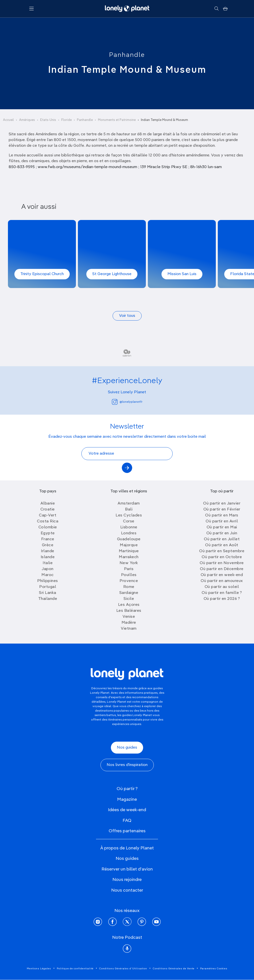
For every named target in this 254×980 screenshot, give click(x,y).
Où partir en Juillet (222, 539)
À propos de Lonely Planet (127, 848)
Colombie (48, 527)
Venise (129, 617)
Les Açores (129, 605)
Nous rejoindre (127, 880)
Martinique (129, 551)
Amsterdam (129, 504)
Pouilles (129, 575)
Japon (48, 569)
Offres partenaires (127, 831)
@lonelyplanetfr (127, 402)
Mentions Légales (39, 969)
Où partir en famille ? (222, 593)
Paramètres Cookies (214, 969)
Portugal (48, 587)
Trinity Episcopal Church (42, 274)
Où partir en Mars (222, 515)
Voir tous (127, 316)
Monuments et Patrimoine (117, 120)
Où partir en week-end (222, 575)
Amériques (27, 120)
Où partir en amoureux (222, 581)
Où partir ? (127, 789)
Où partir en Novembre (222, 563)
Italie (48, 563)
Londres (129, 533)
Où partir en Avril (222, 521)
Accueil (8, 120)
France (48, 539)
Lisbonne (129, 527)
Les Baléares (129, 611)
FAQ (127, 821)
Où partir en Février (222, 509)
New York (129, 563)
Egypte (48, 533)
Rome (129, 587)
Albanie (48, 504)
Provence (129, 581)
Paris (129, 569)
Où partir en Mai (222, 527)
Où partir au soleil (222, 587)
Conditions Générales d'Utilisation (123, 969)
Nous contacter (127, 890)
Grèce (48, 545)
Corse (129, 521)
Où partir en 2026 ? (222, 599)
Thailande (48, 599)
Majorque (129, 545)
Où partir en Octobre (222, 557)
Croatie (48, 509)
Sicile (129, 599)
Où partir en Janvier (222, 504)
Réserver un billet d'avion (127, 869)
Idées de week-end (127, 810)
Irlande (48, 551)
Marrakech (129, 557)
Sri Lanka (48, 593)
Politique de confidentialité (75, 969)
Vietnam (129, 629)
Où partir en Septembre (222, 551)
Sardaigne (129, 593)
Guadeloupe (129, 539)
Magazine (127, 799)
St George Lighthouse (112, 274)
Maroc (48, 575)
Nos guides (127, 748)
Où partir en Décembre (222, 569)
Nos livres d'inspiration (127, 765)
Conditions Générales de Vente (174, 969)
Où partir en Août (222, 545)
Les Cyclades (129, 515)
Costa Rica (48, 521)
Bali (129, 509)
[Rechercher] (216, 9)
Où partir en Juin (222, 533)
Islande (48, 557)
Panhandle (127, 55)
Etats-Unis (48, 120)
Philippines (48, 581)
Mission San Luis (182, 274)
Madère (129, 623)
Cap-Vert (48, 515)
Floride (66, 120)
